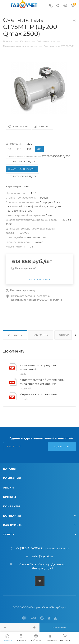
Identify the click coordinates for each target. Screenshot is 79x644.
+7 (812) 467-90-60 (30, 548)
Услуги (9, 534)
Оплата (64, 335)
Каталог (10, 469)
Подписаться (62, 447)
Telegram (40, 581)
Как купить (41, 335)
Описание (15, 335)
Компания (12, 478)
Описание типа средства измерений (38, 367)
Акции (9, 488)
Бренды (10, 497)
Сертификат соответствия (39, 394)
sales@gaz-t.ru (42, 556)
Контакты (11, 506)
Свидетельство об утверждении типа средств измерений (43, 382)
